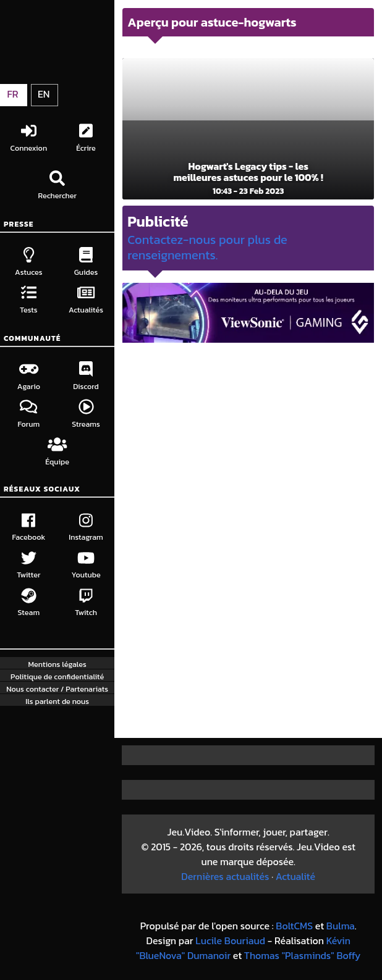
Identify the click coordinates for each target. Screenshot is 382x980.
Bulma (341, 926)
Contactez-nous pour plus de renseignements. (207, 247)
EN (44, 94)
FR (12, 94)
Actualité (295, 876)
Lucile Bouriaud (230, 940)
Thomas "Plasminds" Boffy (303, 955)
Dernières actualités (225, 876)
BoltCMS (294, 926)
